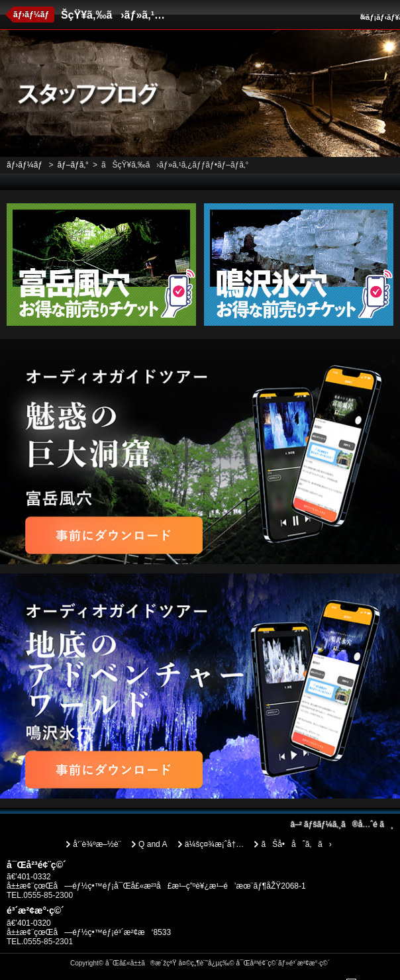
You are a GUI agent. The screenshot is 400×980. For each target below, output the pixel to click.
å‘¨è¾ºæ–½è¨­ (97, 844)
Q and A (153, 844)
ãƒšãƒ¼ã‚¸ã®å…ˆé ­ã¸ (342, 824)
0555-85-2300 (48, 895)
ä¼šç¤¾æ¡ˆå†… (214, 844)
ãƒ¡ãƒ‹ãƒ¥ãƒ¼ (378, 17)
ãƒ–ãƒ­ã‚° (73, 165)
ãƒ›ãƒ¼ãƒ (32, 15)
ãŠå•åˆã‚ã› (296, 844)
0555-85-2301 (48, 942)
